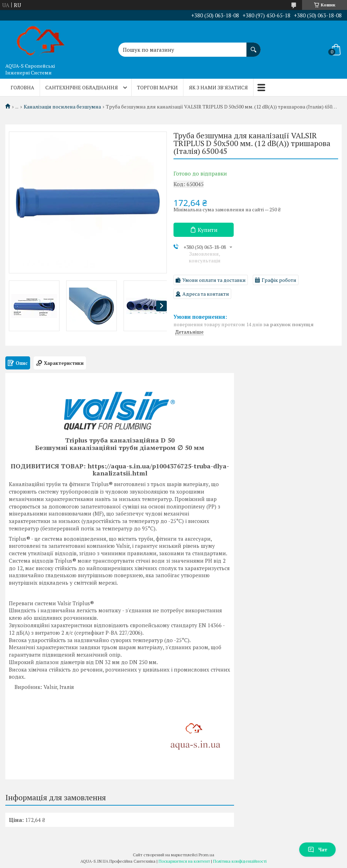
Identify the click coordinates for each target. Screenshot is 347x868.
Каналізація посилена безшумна (62, 107)
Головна (22, 87)
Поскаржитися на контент (184, 861)
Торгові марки (157, 87)
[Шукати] (254, 46)
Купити (207, 230)
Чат (317, 849)
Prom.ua (206, 855)
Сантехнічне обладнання (82, 87)
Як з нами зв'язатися (218, 87)
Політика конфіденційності (240, 861)
